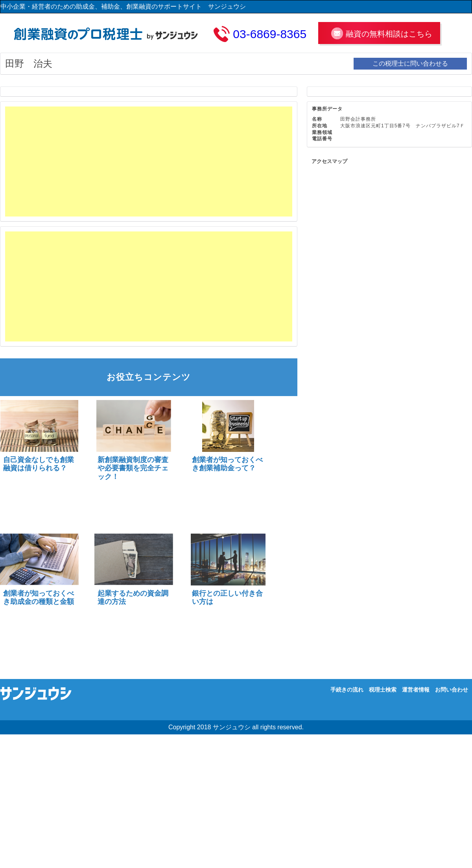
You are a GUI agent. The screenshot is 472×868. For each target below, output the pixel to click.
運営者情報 (416, 690)
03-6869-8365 (270, 34)
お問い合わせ (452, 690)
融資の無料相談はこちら (389, 34)
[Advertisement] (127, 161)
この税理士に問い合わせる (410, 63)
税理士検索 (383, 690)
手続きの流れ (347, 690)
